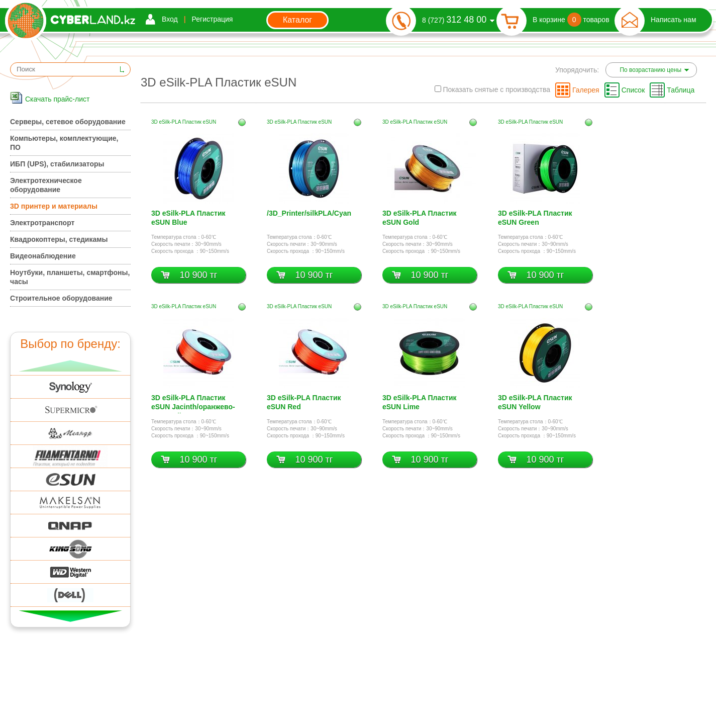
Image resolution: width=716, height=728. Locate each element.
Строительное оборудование (61, 298)
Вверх (71, 366)
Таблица (681, 90)
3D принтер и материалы (54, 206)
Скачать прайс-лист (57, 99)
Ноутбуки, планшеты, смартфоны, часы (70, 277)
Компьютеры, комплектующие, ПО (64, 143)
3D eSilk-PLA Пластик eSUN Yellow (535, 402)
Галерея (586, 90)
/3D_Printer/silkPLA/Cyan (309, 213)
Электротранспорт (42, 223)
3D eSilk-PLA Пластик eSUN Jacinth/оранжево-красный (193, 403)
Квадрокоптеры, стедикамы (59, 239)
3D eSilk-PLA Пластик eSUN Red (304, 402)
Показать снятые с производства (492, 89)
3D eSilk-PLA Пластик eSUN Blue (188, 218)
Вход (170, 19)
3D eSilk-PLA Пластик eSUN (184, 122)
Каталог (297, 20)
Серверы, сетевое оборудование (68, 122)
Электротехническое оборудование (46, 185)
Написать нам (674, 20)
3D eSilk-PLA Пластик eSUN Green (535, 218)
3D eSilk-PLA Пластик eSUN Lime (420, 402)
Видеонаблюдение (43, 256)
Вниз (71, 616)
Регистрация (213, 19)
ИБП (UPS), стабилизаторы (57, 164)
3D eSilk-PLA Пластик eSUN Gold (420, 218)
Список (633, 90)
